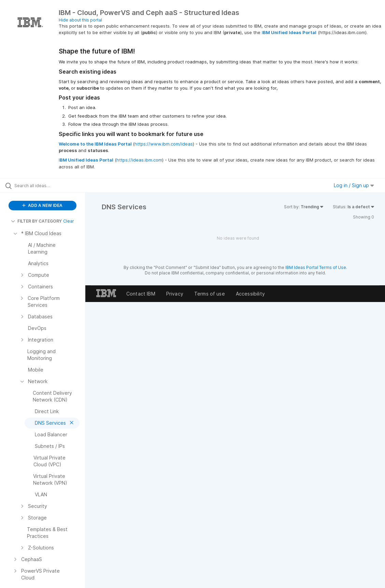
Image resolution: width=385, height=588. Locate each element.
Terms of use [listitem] (210, 294)
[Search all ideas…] (47, 185)
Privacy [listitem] (175, 294)
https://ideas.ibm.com (139, 160)
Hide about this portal (80, 20)
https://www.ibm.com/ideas (164, 144)
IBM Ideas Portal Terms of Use (316, 267)
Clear (69, 221)
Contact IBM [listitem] (141, 294)
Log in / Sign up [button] (354, 185)
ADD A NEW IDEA (42, 205)
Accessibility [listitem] (250, 294)
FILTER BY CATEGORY (36, 221)
